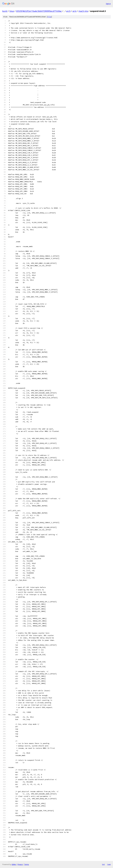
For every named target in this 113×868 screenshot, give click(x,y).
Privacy (20, 864)
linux (12, 11)
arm (75, 11)
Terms (27, 864)
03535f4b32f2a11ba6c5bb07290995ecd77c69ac (39, 11)
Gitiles (14, 864)
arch (68, 11)
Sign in (108, 4)
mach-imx (83, 11)
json (109, 864)
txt (103, 864)
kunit (5, 11)
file (49, 17)
